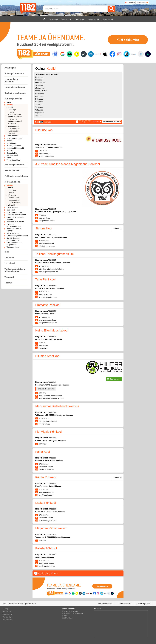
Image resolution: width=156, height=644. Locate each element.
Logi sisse (131, 3)
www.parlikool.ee (45, 294)
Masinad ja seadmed (14, 165)
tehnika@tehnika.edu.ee (48, 272)
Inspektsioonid (12, 207)
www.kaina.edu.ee (46, 467)
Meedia (9, 141)
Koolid (10, 107)
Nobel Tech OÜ (14, 604)
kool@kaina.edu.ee (46, 469)
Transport (9, 277)
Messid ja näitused (14, 146)
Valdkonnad (7, 612)
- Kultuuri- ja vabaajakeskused (15, 120)
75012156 (52, 509)
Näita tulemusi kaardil (111, 122)
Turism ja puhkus (13, 160)
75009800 (52, 483)
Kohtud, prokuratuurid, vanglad (15, 218)
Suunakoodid (7, 614)
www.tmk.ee (43, 345)
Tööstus (8, 283)
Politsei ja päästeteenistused (14, 225)
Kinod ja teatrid (12, 136)
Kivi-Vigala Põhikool (48, 432)
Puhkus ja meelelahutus (16, 176)
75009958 (52, 311)
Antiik (9, 102)
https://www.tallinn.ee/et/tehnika (51, 269)
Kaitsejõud (11, 210)
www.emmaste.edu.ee (47, 320)
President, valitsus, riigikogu (14, 230)
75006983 (52, 286)
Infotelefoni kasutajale (104, 604)
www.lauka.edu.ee (46, 518)
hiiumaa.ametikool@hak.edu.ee (51, 398)
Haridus (10, 105)
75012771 (52, 235)
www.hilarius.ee (45, 154)
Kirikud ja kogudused (15, 138)
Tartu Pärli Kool (45, 279)
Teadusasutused (13, 247)
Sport (9, 157)
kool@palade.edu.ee (47, 566)
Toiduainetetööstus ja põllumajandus (15, 270)
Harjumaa (39, 77)
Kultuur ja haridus (13, 99)
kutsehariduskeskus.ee (48, 421)
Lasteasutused (14, 126)
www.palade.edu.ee (46, 563)
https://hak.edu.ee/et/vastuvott (50, 396)
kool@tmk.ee (44, 348)
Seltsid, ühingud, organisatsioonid (13, 239)
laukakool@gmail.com (47, 520)
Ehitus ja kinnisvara (14, 73)
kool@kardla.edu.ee (47, 495)
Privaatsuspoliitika (125, 604)
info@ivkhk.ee (44, 424)
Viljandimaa (40, 113)
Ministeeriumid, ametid (15, 222)
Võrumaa (39, 115)
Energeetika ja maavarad (11, 80)
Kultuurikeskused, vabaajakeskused (15, 116)
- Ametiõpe (12, 110)
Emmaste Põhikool (48, 305)
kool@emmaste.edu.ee (48, 323)
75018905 (52, 260)
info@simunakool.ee (47, 246)
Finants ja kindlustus (15, 87)
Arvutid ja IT (10, 68)
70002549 (52, 382)
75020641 (52, 554)
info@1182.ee (68, 618)
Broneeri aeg (115, 379)
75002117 (52, 209)
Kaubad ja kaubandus (15, 93)
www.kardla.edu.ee (46, 492)
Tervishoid (10, 263)
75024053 (52, 438)
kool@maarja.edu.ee (47, 221)
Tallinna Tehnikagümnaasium (54, 254)
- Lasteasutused (14, 131)
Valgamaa (39, 110)
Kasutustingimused (144, 604)
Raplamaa (39, 102)
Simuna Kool (44, 228)
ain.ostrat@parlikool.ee (48, 297)
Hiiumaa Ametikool (48, 356)
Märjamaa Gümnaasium (51, 528)
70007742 (52, 412)
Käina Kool (42, 452)
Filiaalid (118, 228)
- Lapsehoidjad (14, 128)
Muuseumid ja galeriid (15, 148)
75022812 (52, 534)
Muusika (10, 151)
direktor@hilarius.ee (47, 156)
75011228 (52, 458)
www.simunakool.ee (46, 243)
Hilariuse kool (44, 130)
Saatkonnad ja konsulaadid (17, 236)
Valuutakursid (8, 620)
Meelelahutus (12, 143)
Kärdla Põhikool (46, 477)
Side (7, 252)
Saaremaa (39, 104)
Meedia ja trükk (12, 170)
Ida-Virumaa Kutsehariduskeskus (57, 406)
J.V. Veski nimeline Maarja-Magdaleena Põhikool (68, 164)
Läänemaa (39, 94)
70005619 (52, 337)
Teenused (9, 257)
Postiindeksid (8, 617)
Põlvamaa (39, 99)
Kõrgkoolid (12, 124)
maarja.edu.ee (44, 218)
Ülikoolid (11, 133)
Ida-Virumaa (40, 83)
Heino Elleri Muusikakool (52, 330)
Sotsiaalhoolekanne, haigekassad (14, 244)
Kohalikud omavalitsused (16, 215)
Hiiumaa (38, 80)
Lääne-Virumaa (41, 91)
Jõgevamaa (40, 88)
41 (89, 122)
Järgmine (96, 122)
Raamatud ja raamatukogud (12, 154)
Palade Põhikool (46, 548)
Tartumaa (39, 107)
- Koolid (11, 112)
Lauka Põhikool (45, 503)
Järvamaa (39, 85)
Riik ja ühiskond (12, 182)
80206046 (52, 145)
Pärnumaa (39, 96)
